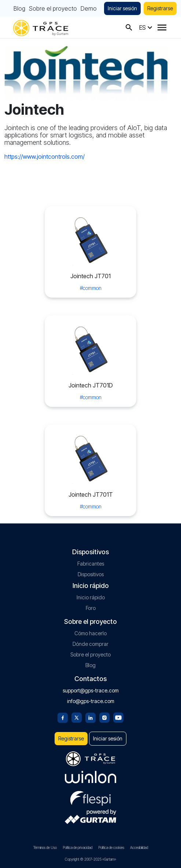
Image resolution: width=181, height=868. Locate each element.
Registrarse (160, 8)
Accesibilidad (139, 847)
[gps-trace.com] (41, 27)
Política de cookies (111, 847)
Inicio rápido (91, 597)
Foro (91, 608)
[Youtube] (118, 717)
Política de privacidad (77, 847)
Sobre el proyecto (53, 8)
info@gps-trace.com (91, 701)
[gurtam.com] (90, 777)
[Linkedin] (90, 717)
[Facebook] (63, 717)
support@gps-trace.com (91, 690)
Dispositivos (91, 574)
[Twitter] (77, 717)
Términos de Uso (45, 847)
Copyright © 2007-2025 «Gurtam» (90, 859)
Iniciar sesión (122, 8)
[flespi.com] (90, 797)
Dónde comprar (90, 644)
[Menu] (162, 27)
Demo (89, 8)
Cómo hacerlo (90, 633)
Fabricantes (91, 564)
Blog (19, 8)
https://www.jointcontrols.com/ (45, 157)
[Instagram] (104, 717)
